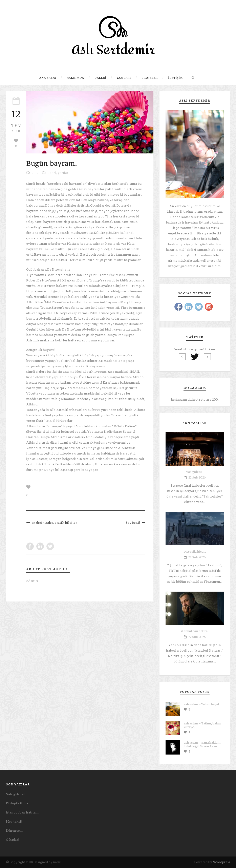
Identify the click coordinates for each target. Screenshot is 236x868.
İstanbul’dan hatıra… (195, 631)
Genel (52, 173)
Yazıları (124, 78)
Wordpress (221, 862)
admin (32, 581)
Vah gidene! (195, 472)
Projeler (150, 78)
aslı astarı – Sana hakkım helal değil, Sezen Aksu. (202, 744)
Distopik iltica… (195, 552)
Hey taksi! (14, 822)
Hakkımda (75, 78)
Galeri (100, 78)
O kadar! (13, 840)
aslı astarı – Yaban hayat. (202, 704)
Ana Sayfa (48, 78)
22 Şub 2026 (197, 478)
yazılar (63, 173)
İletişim (175, 78)
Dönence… (14, 831)
